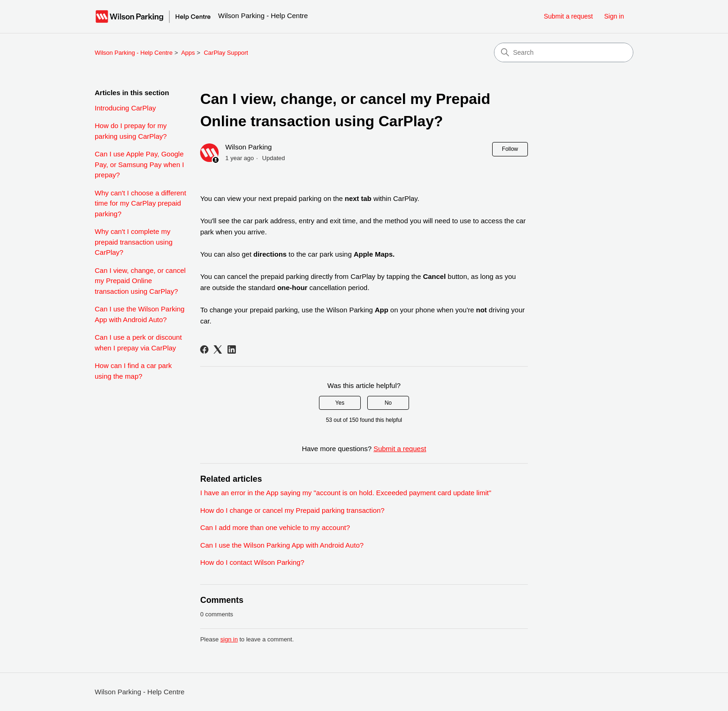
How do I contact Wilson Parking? (252, 562)
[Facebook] (204, 349)
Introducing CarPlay (125, 108)
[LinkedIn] (232, 349)
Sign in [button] (614, 16)
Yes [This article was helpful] (340, 403)
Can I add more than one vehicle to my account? (275, 527)
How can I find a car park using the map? (133, 371)
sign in (229, 639)
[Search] (564, 52)
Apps (188, 53)
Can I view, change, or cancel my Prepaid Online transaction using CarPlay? (140, 281)
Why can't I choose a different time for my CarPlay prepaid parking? (140, 203)
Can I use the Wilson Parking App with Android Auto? (140, 314)
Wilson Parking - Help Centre (134, 53)
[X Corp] (218, 349)
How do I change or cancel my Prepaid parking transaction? (292, 510)
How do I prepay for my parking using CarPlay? (131, 131)
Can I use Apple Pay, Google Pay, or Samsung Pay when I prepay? (139, 164)
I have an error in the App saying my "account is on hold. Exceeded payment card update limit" (346, 493)
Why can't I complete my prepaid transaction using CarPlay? (134, 242)
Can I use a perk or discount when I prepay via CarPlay (138, 343)
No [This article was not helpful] (388, 403)
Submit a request (568, 16)
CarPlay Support (226, 53)
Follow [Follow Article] (510, 149)
